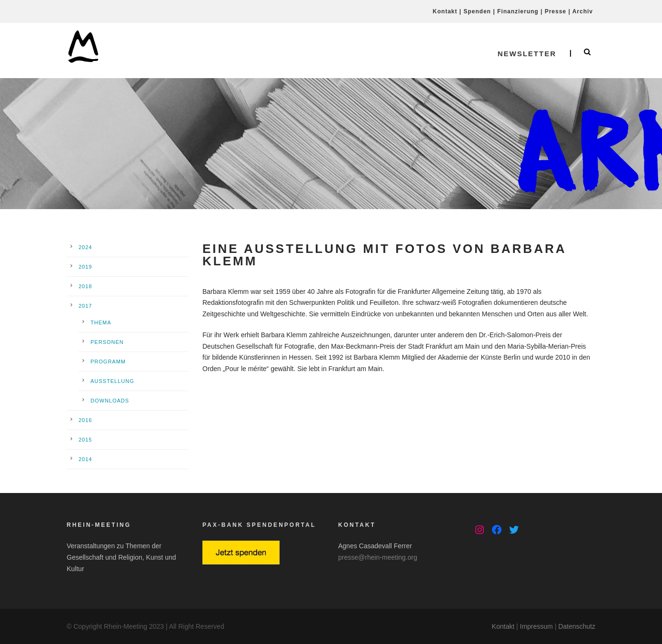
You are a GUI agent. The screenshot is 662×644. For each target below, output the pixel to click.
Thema (101, 322)
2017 (85, 306)
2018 (85, 286)
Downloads (110, 401)
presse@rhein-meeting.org (378, 557)
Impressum (537, 626)
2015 (85, 440)
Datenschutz (577, 626)
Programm (108, 362)
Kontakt (445, 11)
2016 (85, 420)
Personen (107, 342)
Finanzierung (518, 11)
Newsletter (527, 54)
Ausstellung (112, 381)
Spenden (477, 11)
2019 (85, 267)
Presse (556, 11)
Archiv (583, 11)
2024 (85, 247)
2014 (85, 459)
